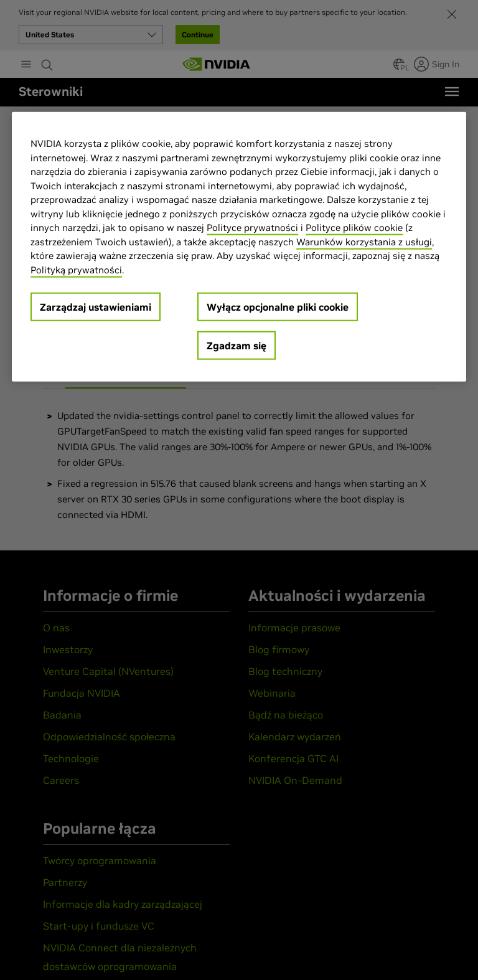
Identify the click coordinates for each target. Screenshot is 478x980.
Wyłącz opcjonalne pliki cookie (278, 307)
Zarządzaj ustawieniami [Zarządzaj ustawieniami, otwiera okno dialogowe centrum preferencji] (96, 307)
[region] (239, 247)
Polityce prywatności (252, 228)
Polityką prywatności (76, 269)
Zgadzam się (237, 346)
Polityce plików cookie (354, 228)
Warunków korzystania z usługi (364, 241)
